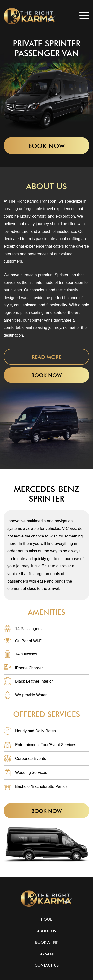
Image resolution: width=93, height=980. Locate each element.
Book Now (46, 146)
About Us (46, 931)
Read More (47, 357)
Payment (47, 954)
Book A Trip (47, 943)
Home (46, 920)
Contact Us (47, 966)
